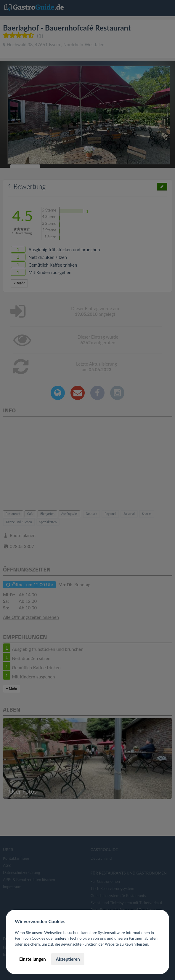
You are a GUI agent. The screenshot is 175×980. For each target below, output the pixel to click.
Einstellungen (33, 959)
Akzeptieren (68, 959)
